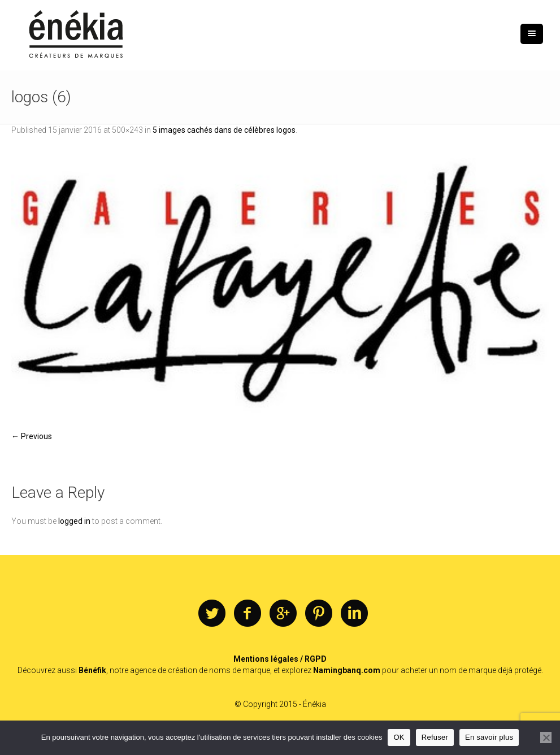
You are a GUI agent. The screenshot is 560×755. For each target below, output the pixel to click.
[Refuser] (546, 737)
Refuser (435, 737)
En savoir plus (489, 737)
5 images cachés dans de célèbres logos (224, 130)
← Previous (32, 436)
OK (399, 737)
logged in (74, 521)
